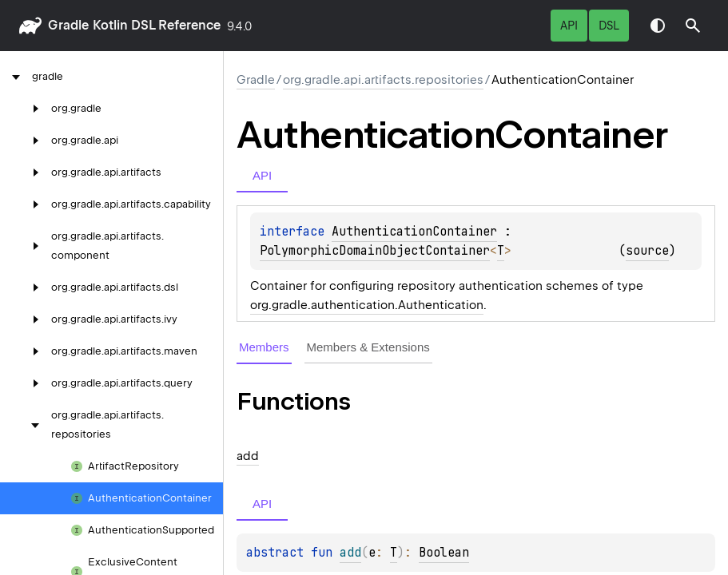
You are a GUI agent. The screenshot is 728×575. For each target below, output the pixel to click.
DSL (609, 26)
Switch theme (658, 26)
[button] (693, 26)
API (569, 26)
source (647, 251)
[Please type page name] (693, 26)
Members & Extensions (368, 347)
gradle (68, 25)
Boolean (444, 553)
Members (264, 347)
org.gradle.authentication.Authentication (367, 305)
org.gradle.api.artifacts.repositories (383, 80)
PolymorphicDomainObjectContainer (375, 251)
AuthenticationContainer (414, 232)
